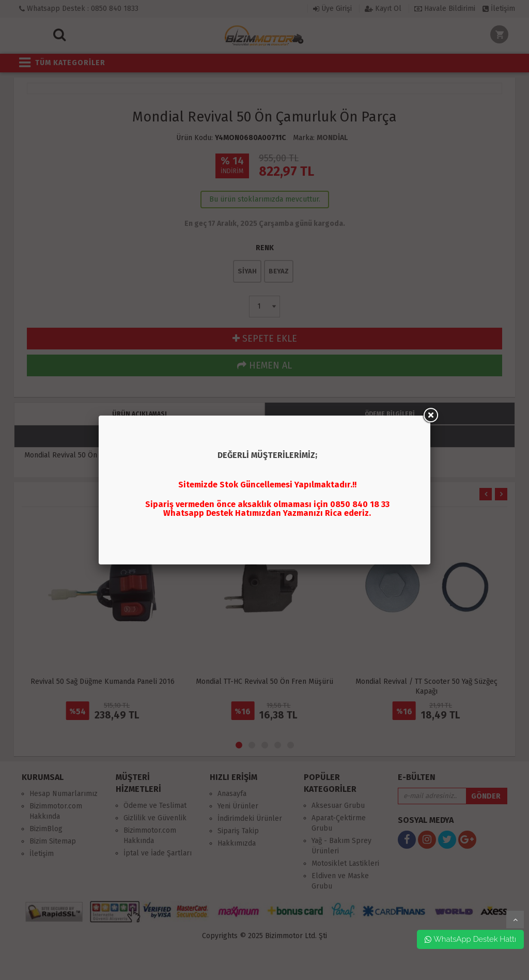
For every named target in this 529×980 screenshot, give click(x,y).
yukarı (515, 920)
